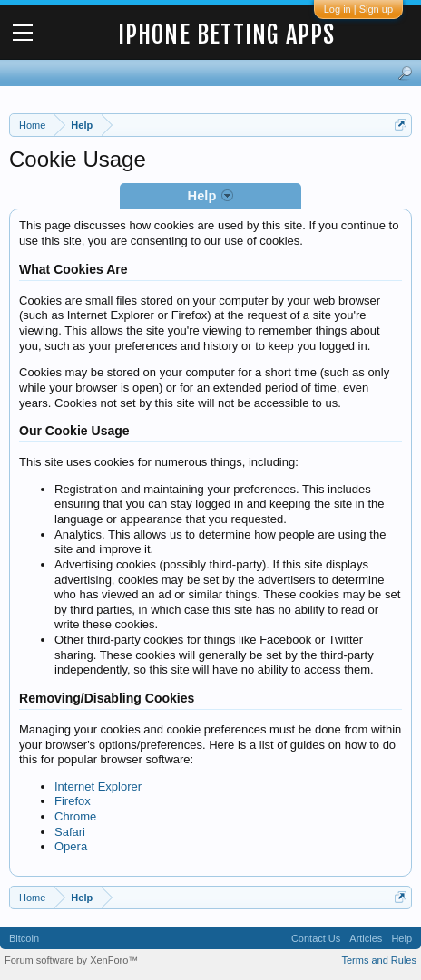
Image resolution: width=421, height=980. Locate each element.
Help (401, 938)
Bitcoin (24, 938)
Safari (70, 832)
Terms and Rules (379, 960)
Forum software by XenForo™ (71, 960)
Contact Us (316, 938)
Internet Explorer (98, 786)
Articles (366, 938)
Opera (71, 846)
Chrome (75, 816)
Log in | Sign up (358, 9)
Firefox (73, 801)
